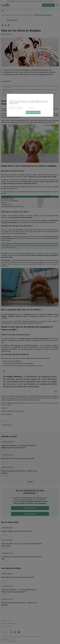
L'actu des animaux (7, 15)
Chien (15, 15)
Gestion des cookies (7, 626)
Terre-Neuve (5, 201)
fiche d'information (23, 1)
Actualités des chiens (25, 15)
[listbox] (30, 459)
